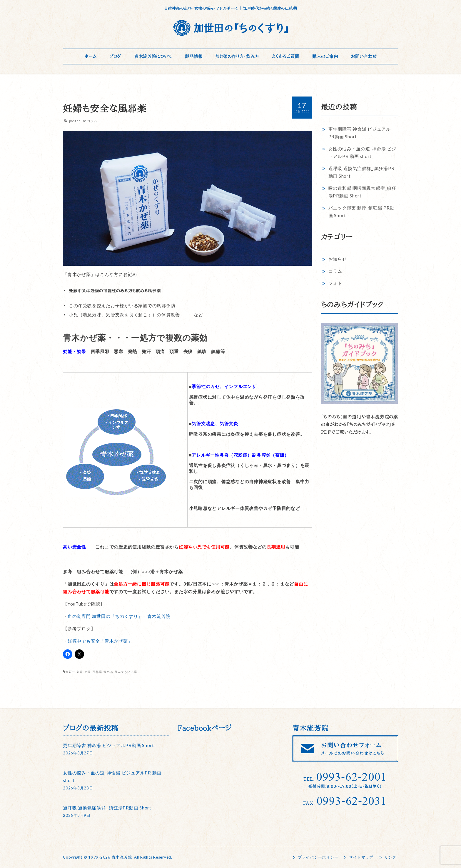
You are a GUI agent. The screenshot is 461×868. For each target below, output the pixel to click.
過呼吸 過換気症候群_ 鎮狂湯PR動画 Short (107, 808)
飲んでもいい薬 (126, 672)
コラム (92, 121)
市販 (88, 672)
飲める (108, 672)
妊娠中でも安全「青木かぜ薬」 (100, 641)
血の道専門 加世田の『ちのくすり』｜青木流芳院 (119, 616)
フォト (335, 283)
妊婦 (80, 672)
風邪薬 (97, 672)
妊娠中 (70, 672)
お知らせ (338, 259)
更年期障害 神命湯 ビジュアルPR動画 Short (108, 745)
